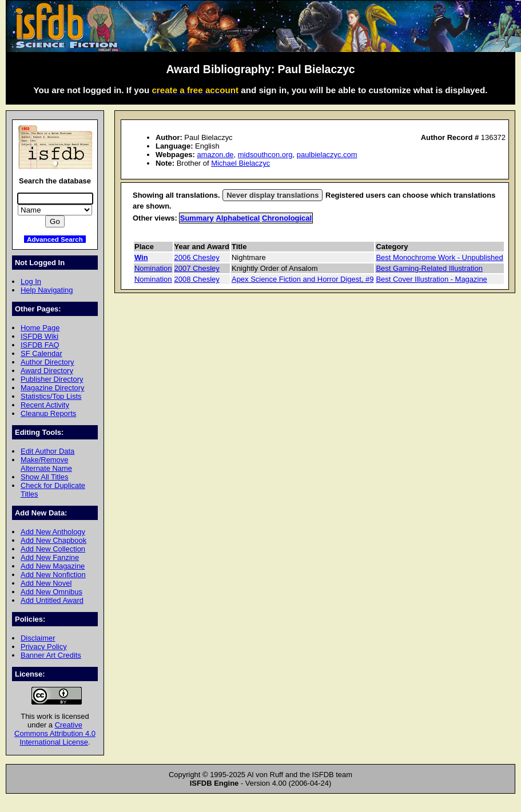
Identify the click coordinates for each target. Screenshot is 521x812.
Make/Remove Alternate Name (46, 464)
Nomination (153, 268)
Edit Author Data (47, 451)
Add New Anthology (53, 532)
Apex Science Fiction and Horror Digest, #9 (303, 279)
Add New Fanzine (50, 557)
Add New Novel (46, 583)
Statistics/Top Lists (51, 396)
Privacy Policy (44, 647)
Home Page (40, 328)
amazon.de (215, 155)
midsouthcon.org (265, 155)
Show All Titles (45, 477)
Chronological (287, 218)
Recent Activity (45, 405)
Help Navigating (47, 290)
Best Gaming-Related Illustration (429, 268)
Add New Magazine (53, 566)
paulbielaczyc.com (327, 155)
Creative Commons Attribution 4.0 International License (55, 733)
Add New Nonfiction (53, 575)
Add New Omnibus (51, 592)
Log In (31, 281)
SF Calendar (41, 353)
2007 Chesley (197, 268)
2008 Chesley (197, 279)
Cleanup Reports (48, 413)
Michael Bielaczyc (240, 163)
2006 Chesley (197, 257)
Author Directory (47, 362)
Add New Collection (53, 549)
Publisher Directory (52, 379)
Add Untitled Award (52, 600)
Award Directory (47, 371)
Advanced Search (55, 239)
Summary (197, 218)
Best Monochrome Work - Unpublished (439, 257)
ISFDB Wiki (39, 336)
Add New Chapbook (53, 540)
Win (141, 257)
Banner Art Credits (51, 655)
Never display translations (273, 195)
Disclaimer (38, 638)
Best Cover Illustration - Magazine (431, 279)
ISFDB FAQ (40, 345)
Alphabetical (238, 218)
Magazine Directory (53, 388)
